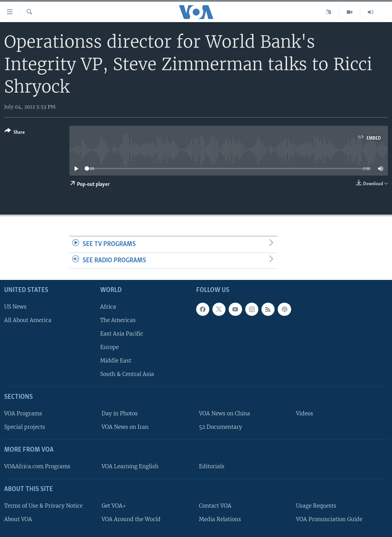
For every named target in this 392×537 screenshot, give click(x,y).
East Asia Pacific (122, 334)
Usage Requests (316, 506)
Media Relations (220, 519)
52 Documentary (221, 427)
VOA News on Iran (125, 427)
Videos (305, 413)
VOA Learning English (130, 466)
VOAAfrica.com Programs (37, 466)
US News (15, 307)
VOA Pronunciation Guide (329, 519)
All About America (28, 320)
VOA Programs (23, 413)
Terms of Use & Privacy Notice (43, 506)
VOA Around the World (131, 519)
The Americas (118, 320)
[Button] (15, 133)
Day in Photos (120, 413)
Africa (108, 307)
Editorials (212, 466)
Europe (109, 347)
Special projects (25, 427)
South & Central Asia (127, 374)
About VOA (18, 519)
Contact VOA (215, 506)
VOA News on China (224, 413)
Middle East (116, 361)
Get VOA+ (114, 506)
